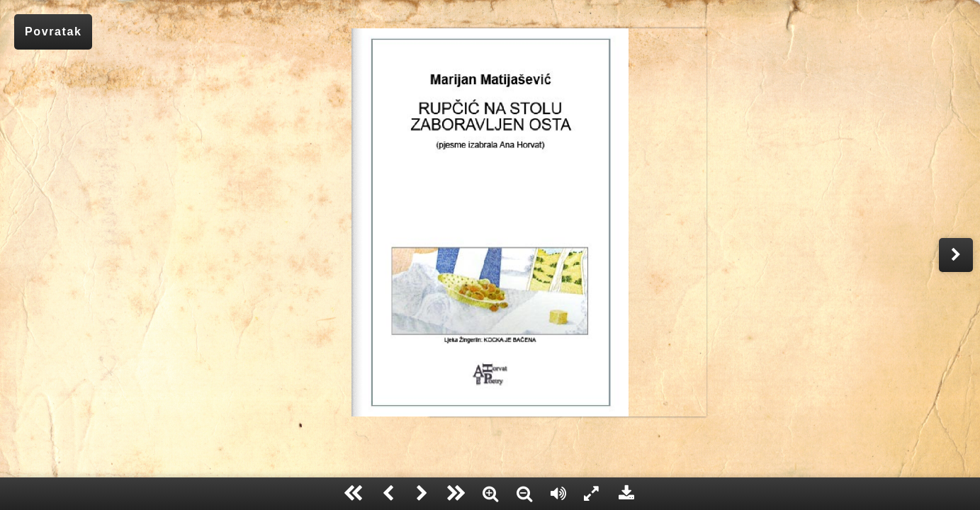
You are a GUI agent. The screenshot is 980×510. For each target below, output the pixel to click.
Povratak (53, 32)
